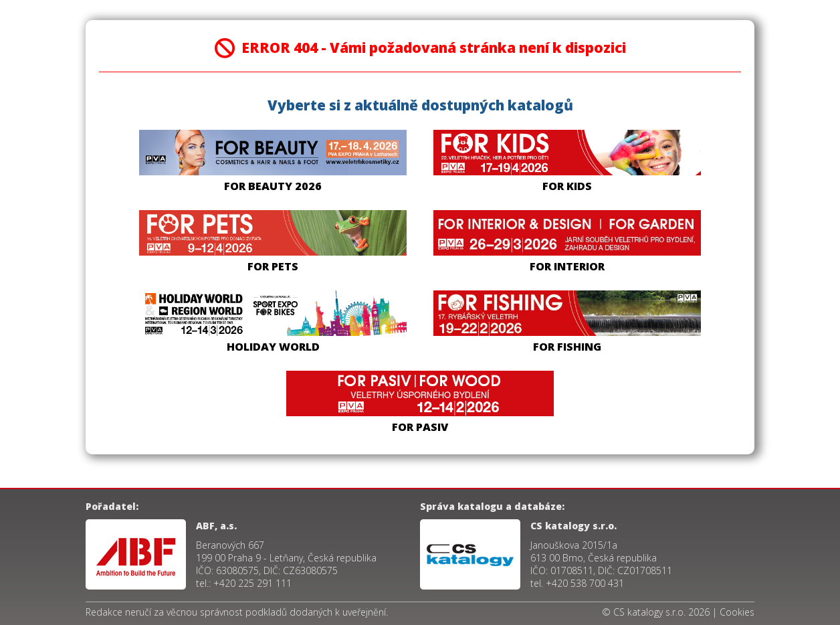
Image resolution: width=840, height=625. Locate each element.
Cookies (737, 612)
